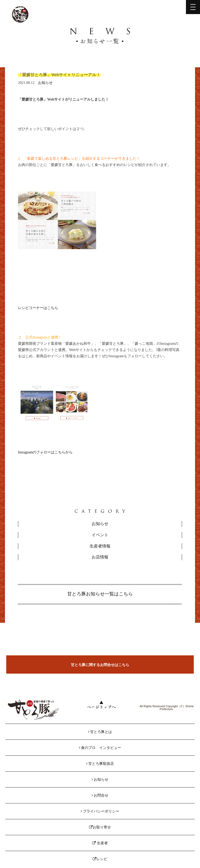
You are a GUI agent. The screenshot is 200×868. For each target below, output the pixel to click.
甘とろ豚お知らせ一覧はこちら (100, 594)
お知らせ (45, 83)
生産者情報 (100, 546)
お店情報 (100, 557)
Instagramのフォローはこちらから (45, 452)
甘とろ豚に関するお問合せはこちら (100, 665)
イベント (100, 535)
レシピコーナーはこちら (38, 308)
